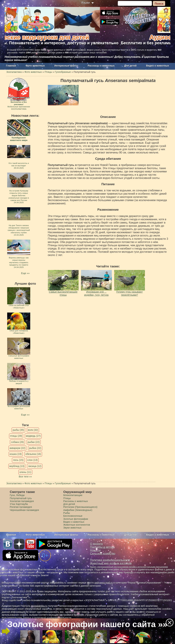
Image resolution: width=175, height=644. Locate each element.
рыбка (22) (35, 448)
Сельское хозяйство (103, 554)
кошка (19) (16, 454)
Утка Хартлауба (19, 504)
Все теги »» (25, 477)
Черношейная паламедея (24, 510)
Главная (11, 66)
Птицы (67, 498)
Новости (95, 550)
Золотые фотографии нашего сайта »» (87, 624)
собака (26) (17, 442)
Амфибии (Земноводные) (78, 510)
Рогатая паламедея (21, 507)
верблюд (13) (17, 466)
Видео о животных (158, 66)
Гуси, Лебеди (17, 495)
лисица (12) (35, 466)
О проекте (96, 544)
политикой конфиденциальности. (53, 618)
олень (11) (25, 472)
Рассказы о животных (101, 66)
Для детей (130, 66)
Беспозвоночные (73, 516)
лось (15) (18, 460)
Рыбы (67, 513)
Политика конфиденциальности (110, 560)
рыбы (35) (18, 430)
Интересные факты (66, 66)
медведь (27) (33, 436)
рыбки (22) (34, 442)
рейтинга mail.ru (104, 583)
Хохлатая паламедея (22, 501)
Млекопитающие (73, 495)
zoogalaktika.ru (39, 606)
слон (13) (32, 460)
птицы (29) (16, 436)
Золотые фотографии (76, 519)
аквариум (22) (17, 448)
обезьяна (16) (33, 454)
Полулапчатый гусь (21, 498)
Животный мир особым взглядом (111, 563)
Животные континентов (77, 525)
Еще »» (25, 273)
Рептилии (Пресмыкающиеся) (80, 507)
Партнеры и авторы (102, 547)
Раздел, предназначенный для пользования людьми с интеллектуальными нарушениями (129, 567)
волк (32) (33, 430)
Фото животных (35, 66)
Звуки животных (72, 528)
